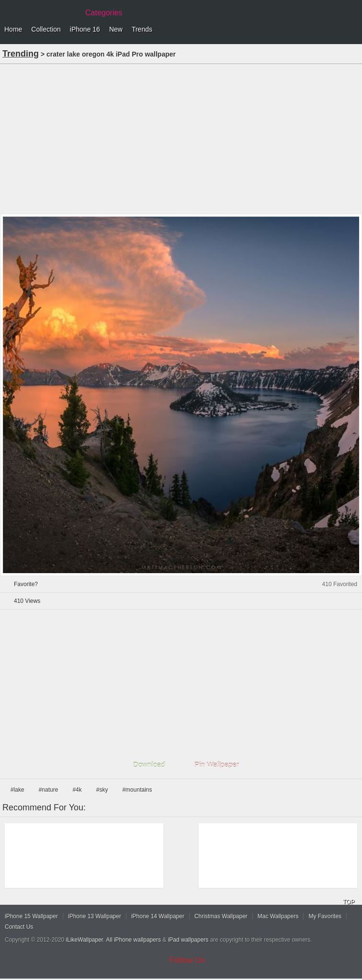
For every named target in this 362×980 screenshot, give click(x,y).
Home (13, 29)
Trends (142, 29)
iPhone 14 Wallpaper (158, 916)
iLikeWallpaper (85, 940)
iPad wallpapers (188, 940)
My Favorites (325, 916)
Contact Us (19, 927)
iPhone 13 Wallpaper (95, 916)
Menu (352, 30)
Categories (104, 13)
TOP (349, 902)
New (116, 29)
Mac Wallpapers (278, 916)
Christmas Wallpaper (221, 916)
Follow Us (187, 960)
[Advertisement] (181, 138)
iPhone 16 (85, 29)
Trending (21, 54)
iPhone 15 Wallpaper (31, 916)
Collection (46, 29)
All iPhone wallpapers (133, 940)
